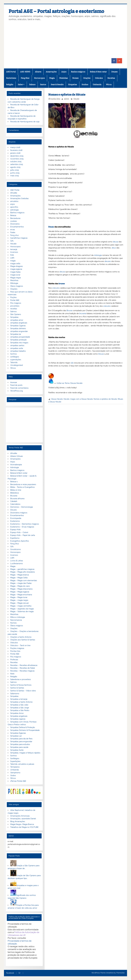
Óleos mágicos (17, 626)
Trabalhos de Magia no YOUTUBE (24, 827)
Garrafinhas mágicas (19, 238)
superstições (16, 360)
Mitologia (14, 283)
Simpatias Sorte (17, 750)
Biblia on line (16, 490)
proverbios (15, 306)
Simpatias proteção (18, 340)
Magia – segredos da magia (22, 609)
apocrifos (14, 207)
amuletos (14, 201)
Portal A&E (15, 300)
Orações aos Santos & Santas (23, 640)
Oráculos (99, 78)
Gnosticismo (16, 549)
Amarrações (51, 72)
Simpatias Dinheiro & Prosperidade (25, 730)
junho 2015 (15, 173)
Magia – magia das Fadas (21, 583)
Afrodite (14, 193)
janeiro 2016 (15, 153)
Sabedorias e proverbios (21, 679)
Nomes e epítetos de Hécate (105, 399)
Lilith (12, 258)
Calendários (15, 504)
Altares (38, 72)
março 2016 (15, 147)
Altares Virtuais (17, 456)
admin (67, 99)
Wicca (109, 85)
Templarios (15, 767)
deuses (108, 261)
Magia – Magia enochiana (21, 595)
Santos (43, 85)
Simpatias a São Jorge (20, 708)
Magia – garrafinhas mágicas (22, 569)
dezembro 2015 (17, 156)
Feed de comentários (19, 388)
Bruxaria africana (17, 499)
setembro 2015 (17, 164)
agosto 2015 (15, 167)
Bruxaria (14, 496)
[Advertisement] (65, 40)
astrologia (14, 210)
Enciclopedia (16, 518)
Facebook (10, 973)
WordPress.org (17, 391)
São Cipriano (16, 314)
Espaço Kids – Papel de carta (23, 535)
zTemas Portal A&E (18, 781)
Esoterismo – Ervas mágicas (22, 527)
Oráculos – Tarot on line (20, 645)
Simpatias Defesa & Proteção (23, 727)
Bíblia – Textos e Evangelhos (22, 487)
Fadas (13, 232)
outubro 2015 (16, 162)
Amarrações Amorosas (20, 816)
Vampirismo (15, 773)
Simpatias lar (16, 334)
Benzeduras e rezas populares (23, 484)
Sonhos (85, 85)
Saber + (21, 85)
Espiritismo (15, 538)
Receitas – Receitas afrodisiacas (24, 665)
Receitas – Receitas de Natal (23, 668)
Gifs (12, 241)
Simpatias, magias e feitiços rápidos (25, 753)
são (72, 363)
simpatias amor (17, 320)
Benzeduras (15, 218)
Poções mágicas (17, 648)
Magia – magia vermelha (21, 606)
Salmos (32, 85)
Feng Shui (25, 78)
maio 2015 (15, 176)
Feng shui (14, 235)
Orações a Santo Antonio (21, 637)
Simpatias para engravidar (21, 742)
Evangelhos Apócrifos (20, 541)
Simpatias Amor (17, 713)
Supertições (15, 761)
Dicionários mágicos (19, 513)
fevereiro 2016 (16, 150)
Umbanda (97, 85)
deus (114, 248)
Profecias (14, 660)
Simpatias (72, 85)
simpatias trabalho (18, 351)
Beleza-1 (14, 482)
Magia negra (16, 278)
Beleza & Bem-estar (98, 72)
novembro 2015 (17, 159)
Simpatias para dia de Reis (21, 739)
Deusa (51, 227)
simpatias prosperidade (20, 337)
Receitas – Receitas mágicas (22, 671)
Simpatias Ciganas (18, 326)
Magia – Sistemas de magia (22, 611)
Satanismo (15, 694)
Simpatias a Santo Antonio (21, 702)
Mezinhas (64, 78)
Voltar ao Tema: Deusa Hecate (70, 383)
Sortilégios (15, 758)
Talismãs (14, 362)
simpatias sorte (17, 348)
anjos (13, 204)
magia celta (15, 264)
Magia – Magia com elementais (24, 580)
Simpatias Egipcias (18, 733)
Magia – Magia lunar (19, 597)
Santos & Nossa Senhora (21, 685)
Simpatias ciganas (18, 719)
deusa (116, 242)
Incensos (14, 252)
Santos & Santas (17, 688)
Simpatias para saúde (19, 747)
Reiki (12, 674)
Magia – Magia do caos (20, 586)
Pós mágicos (16, 303)
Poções (13, 297)
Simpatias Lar (16, 736)
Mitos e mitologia (18, 617)
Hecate (76, 99)
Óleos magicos (17, 286)
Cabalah (14, 501)
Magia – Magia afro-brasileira (22, 572)
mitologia (98, 255)
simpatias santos (17, 345)
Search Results (57, 85)
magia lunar (15, 275)
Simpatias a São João (19, 705)
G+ (20, 973)
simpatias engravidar (19, 331)
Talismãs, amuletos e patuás (22, 764)
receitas (14, 309)
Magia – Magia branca (20, 575)
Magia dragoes (17, 266)
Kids (12, 255)
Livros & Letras (17, 561)
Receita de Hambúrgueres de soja (25, 122)
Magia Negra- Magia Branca (22, 824)
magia (13, 261)
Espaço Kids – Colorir (19, 532)
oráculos (56, 288)
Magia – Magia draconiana (21, 589)
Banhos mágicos (78, 72)
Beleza (13, 215)
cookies (14, 221)
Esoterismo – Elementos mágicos (25, 524)
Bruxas (70, 311)
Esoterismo (11, 78)
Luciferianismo (17, 564)
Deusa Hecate (57, 399)
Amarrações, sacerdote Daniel (23, 819)
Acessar (14, 382)
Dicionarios (15, 224)
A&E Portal (11, 72)
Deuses (114, 72)
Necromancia (16, 620)
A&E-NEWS (25, 72)
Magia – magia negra (19, 600)
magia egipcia (16, 269)
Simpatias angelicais (19, 716)
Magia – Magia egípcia (20, 592)
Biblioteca (14, 493)
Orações (87, 78)
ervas (13, 230)
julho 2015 (15, 170)
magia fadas (15, 272)
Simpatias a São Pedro (20, 710)
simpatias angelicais (19, 323)
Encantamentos (17, 227)
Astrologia (15, 467)
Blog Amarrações (18, 821)
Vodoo (13, 775)
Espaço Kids (15, 530)
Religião (10, 85)
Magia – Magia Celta (19, 578)
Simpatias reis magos (19, 343)
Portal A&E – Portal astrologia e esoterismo (56, 11)
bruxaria (83, 313)
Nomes (75, 78)
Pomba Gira (15, 651)
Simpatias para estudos (20, 744)
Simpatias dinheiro (18, 328)
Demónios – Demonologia (22, 507)
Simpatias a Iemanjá (19, 699)
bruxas (62, 284)
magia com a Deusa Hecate (81, 399)
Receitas (111, 78)
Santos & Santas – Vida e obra (23, 691)
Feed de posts (16, 385)
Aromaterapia (16, 465)
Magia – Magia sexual (19, 603)
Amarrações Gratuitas (19, 198)
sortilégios (15, 357)
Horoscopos (39, 78)
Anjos (64, 72)
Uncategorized (17, 365)
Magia (52, 78)
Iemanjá (14, 249)
